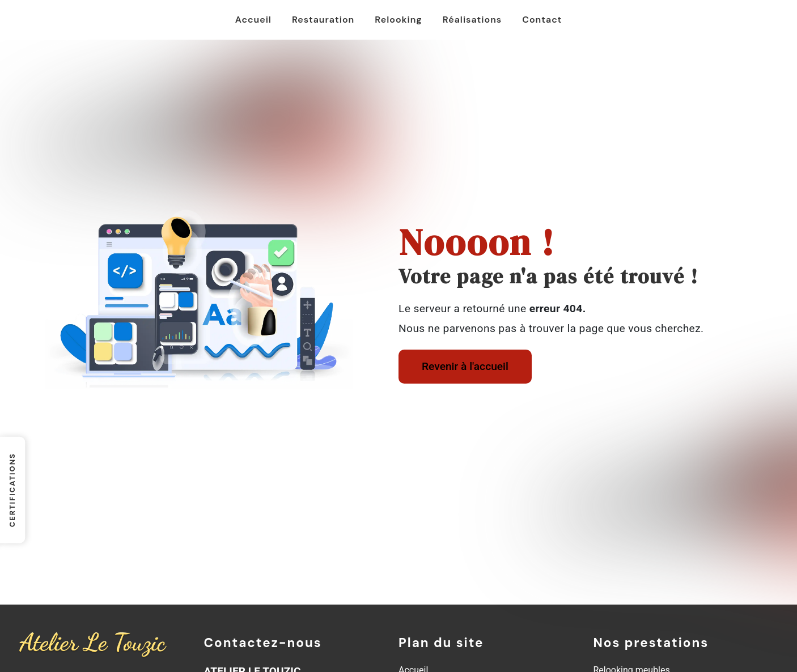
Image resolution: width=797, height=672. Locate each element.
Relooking (398, 20)
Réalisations (472, 20)
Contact (542, 20)
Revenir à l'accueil (465, 366)
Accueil (253, 20)
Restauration (323, 20)
